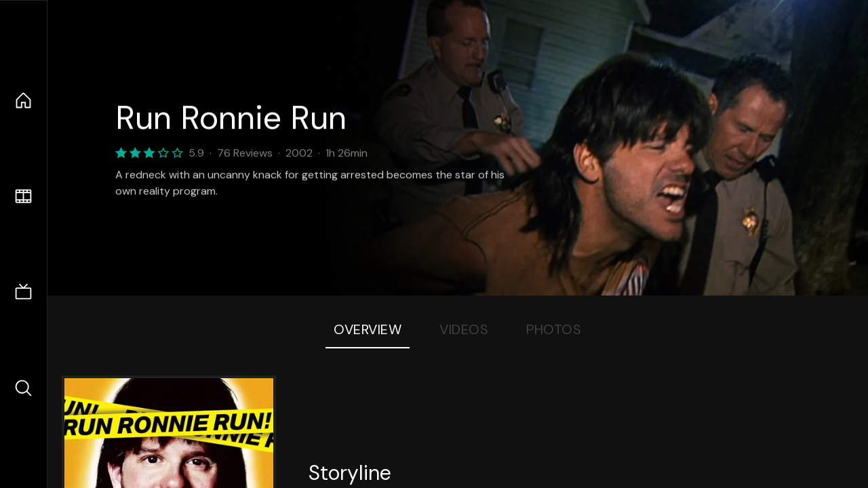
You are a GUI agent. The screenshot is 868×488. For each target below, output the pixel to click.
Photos (554, 329)
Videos (464, 329)
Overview (368, 329)
